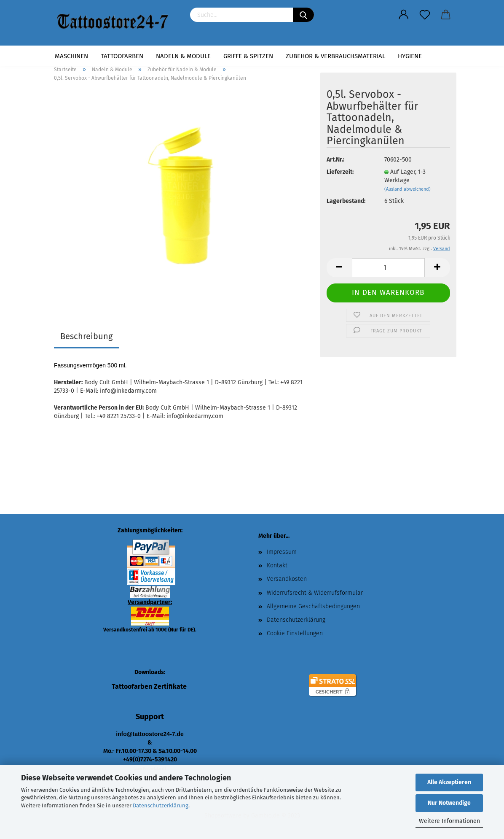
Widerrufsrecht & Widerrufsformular (315, 593)
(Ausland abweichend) (407, 189)
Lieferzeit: (340, 172)
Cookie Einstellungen (295, 633)
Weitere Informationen (449, 821)
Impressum (282, 552)
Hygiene (410, 56)
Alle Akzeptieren (449, 782)
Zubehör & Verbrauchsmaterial (335, 56)
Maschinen (71, 56)
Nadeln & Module (183, 56)
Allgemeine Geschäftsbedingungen (313, 606)
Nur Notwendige (449, 803)
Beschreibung (86, 336)
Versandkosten (287, 579)
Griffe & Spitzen (248, 56)
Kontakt (277, 565)
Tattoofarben (122, 56)
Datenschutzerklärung (161, 805)
